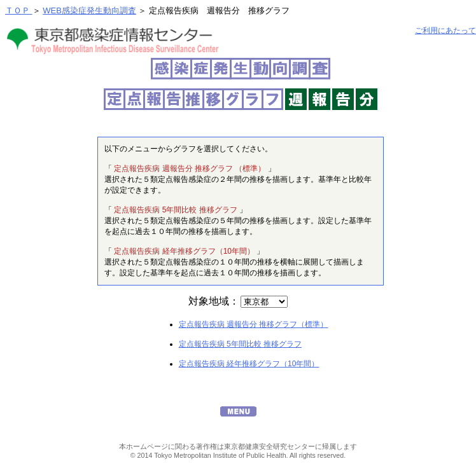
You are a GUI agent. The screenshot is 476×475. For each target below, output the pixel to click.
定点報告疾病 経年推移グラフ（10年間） (249, 364)
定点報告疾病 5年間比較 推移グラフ (240, 344)
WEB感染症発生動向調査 (89, 10)
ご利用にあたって (445, 31)
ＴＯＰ (19, 10)
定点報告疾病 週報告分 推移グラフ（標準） (254, 324)
